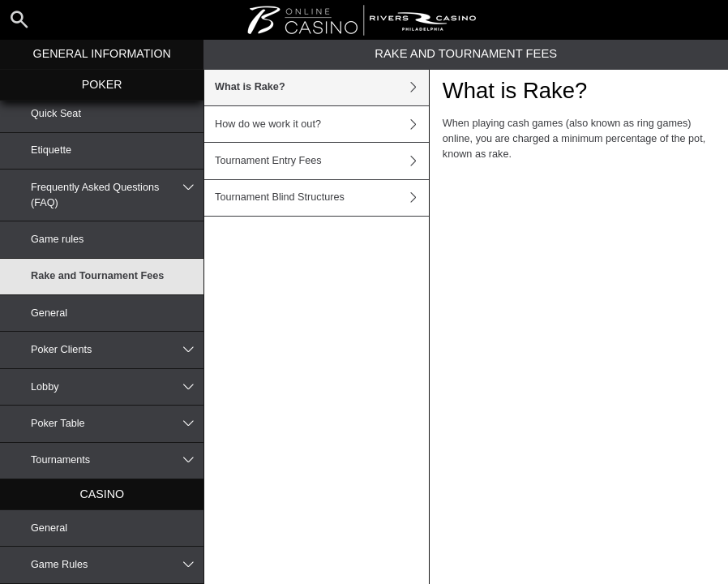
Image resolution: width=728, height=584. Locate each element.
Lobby (117, 387)
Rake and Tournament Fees (97, 276)
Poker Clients (117, 350)
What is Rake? (322, 88)
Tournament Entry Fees (322, 161)
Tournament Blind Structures (322, 198)
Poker (102, 84)
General (49, 313)
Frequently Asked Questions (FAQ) (117, 195)
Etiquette (51, 150)
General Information (102, 54)
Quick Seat (56, 114)
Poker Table (117, 423)
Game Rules (117, 565)
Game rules (57, 239)
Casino (102, 494)
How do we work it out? (322, 124)
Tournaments (117, 461)
